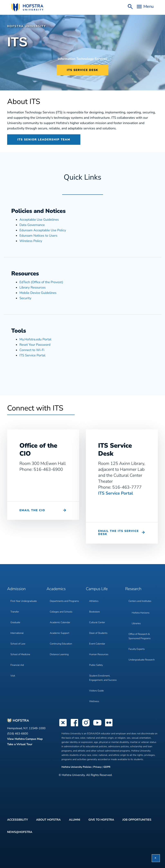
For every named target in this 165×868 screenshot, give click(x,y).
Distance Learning (59, 655)
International (17, 633)
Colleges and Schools (61, 612)
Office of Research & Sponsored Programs (140, 636)
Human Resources (99, 655)
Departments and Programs (64, 601)
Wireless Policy (31, 241)
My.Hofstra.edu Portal (35, 339)
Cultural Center (97, 623)
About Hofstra (48, 820)
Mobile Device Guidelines (38, 293)
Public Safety (96, 665)
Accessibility (17, 820)
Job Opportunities (137, 820)
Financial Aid (17, 665)
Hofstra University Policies (77, 767)
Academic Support (60, 633)
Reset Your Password (35, 345)
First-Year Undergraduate (24, 601)
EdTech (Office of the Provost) (41, 282)
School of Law (18, 644)
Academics (56, 589)
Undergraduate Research (142, 660)
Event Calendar (97, 644)
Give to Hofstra (101, 820)
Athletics (94, 601)
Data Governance (32, 225)
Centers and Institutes (140, 601)
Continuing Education (61, 644)
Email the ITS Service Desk (118, 533)
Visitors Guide (96, 691)
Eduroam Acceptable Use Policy (43, 230)
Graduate (15, 623)
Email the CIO (32, 510)
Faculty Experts (137, 649)
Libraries (136, 624)
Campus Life (97, 589)
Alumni (75, 820)
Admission (16, 589)
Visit (13, 676)
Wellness (94, 701)
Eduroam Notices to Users (38, 236)
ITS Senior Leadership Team (44, 140)
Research (133, 589)
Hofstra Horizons (141, 613)
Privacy (98, 767)
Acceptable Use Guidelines (39, 220)
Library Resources (33, 287)
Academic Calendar (60, 623)
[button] (156, 858)
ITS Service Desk (82, 70)
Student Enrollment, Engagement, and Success (103, 678)
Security (25, 298)
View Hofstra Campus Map (25, 739)
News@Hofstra (20, 832)
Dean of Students (98, 633)
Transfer (15, 612)
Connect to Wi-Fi (32, 350)
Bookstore (94, 612)
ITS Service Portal (32, 355)
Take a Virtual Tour (20, 744)
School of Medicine (20, 655)
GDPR (107, 767)
